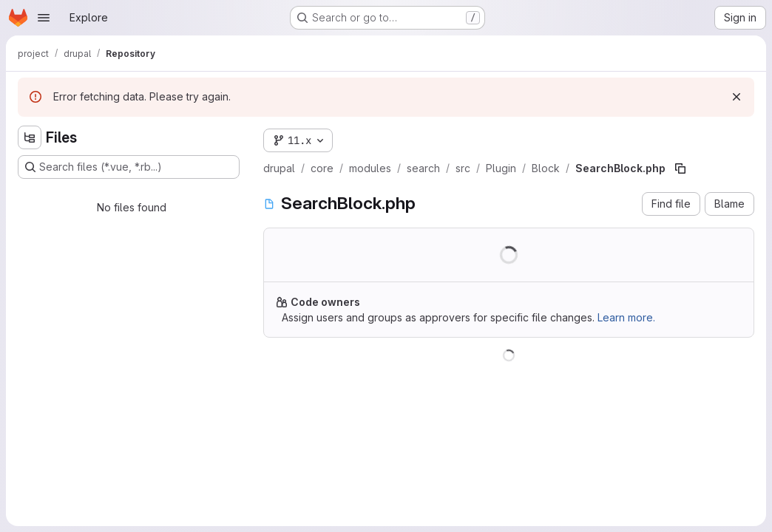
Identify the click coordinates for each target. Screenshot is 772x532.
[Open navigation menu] (44, 18)
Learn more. (626, 317)
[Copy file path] (680, 168)
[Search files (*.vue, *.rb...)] (129, 167)
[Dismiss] (737, 97)
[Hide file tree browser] (30, 137)
